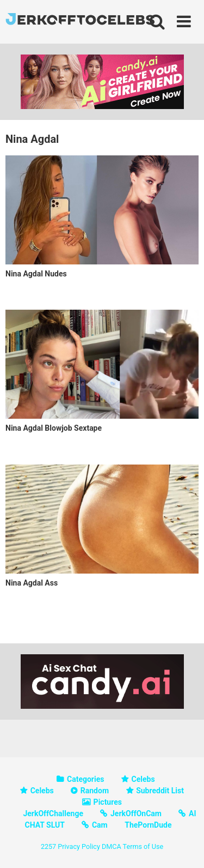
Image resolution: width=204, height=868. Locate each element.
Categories (85, 779)
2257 (48, 846)
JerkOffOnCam (136, 813)
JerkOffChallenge (53, 813)
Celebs (143, 779)
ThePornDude (148, 825)
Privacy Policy (79, 846)
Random (95, 791)
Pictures (108, 802)
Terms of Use (143, 846)
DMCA (112, 846)
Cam (100, 825)
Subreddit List (160, 791)
